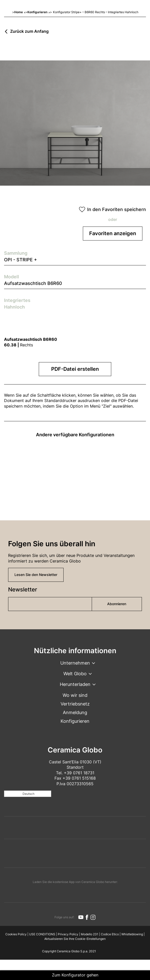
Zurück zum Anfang (29, 31)
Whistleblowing (132, 934)
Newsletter (23, 589)
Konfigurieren (37, 12)
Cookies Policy (16, 934)
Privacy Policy (68, 934)
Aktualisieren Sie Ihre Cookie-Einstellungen (75, 939)
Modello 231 (90, 934)
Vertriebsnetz (75, 704)
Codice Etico (110, 934)
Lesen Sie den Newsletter (36, 575)
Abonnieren (117, 604)
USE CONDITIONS (42, 934)
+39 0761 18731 (79, 773)
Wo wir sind (75, 695)
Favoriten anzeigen (113, 233)
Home (18, 12)
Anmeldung (75, 712)
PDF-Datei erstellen (75, 369)
